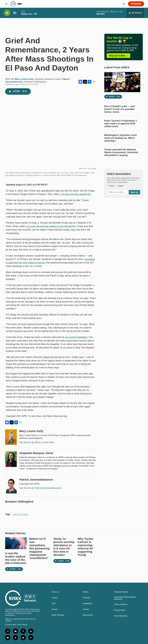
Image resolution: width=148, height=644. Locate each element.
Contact (55, 598)
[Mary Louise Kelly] (11, 437)
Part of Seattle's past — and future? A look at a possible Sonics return (119, 109)
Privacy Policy (120, 610)
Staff (53, 604)
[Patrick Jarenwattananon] (11, 486)
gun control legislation (76, 337)
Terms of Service (121, 604)
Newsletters (87, 604)
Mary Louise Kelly (24, 79)
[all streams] (135, 13)
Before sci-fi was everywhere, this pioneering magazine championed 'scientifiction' (39, 548)
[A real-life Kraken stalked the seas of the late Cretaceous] (16, 543)
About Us (55, 592)
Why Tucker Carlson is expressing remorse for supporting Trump (85, 547)
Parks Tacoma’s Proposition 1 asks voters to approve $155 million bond (121, 124)
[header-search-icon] (124, 4)
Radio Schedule (58, 615)
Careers (86, 609)
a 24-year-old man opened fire (75, 194)
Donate (137, 4)
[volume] (15, 13)
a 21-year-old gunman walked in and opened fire (51, 226)
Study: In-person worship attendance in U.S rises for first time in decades (64, 547)
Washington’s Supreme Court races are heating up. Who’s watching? (120, 138)
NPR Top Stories (21, 514)
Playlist (86, 592)
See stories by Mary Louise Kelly (37, 442)
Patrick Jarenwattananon (36, 480)
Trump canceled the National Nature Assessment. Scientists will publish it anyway (121, 152)
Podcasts (86, 598)
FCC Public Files (121, 616)
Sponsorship (88, 615)
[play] (7, 13)
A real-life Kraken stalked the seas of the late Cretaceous (16, 558)
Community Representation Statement (125, 598)
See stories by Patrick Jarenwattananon (40, 488)
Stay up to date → (118, 56)
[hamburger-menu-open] (6, 4)
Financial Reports (121, 592)
